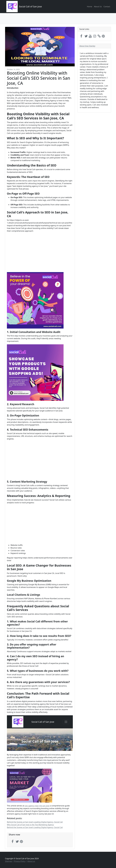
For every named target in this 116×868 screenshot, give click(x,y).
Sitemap (8, 861)
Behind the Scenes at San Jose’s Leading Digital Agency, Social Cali (35, 822)
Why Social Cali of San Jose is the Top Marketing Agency (30, 825)
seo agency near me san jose (37, 806)
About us (31, 861)
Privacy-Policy (20, 861)
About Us (98, 7)
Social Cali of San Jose (30, 6)
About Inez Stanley (87, 46)
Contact (107, 7)
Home (90, 7)
